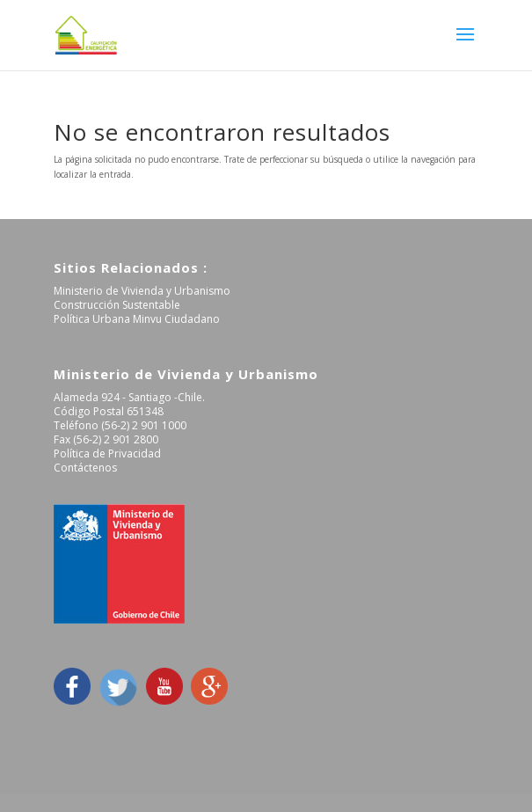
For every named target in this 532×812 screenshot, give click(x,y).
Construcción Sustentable (117, 305)
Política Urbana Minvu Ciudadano (137, 319)
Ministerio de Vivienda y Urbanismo (142, 291)
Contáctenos (85, 468)
